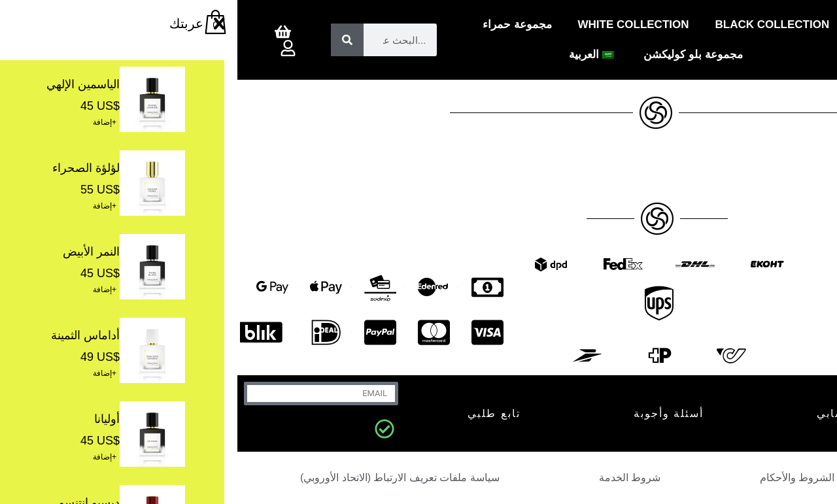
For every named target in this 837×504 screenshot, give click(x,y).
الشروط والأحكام (560, 478)
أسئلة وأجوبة (431, 413)
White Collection (396, 25)
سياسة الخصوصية (736, 478)
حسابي (598, 413)
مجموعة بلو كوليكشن (455, 55)
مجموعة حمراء (280, 25)
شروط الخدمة (392, 478)
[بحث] (110, 40)
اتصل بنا (751, 413)
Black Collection (535, 25)
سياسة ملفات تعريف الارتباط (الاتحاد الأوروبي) (162, 478)
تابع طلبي (256, 413)
